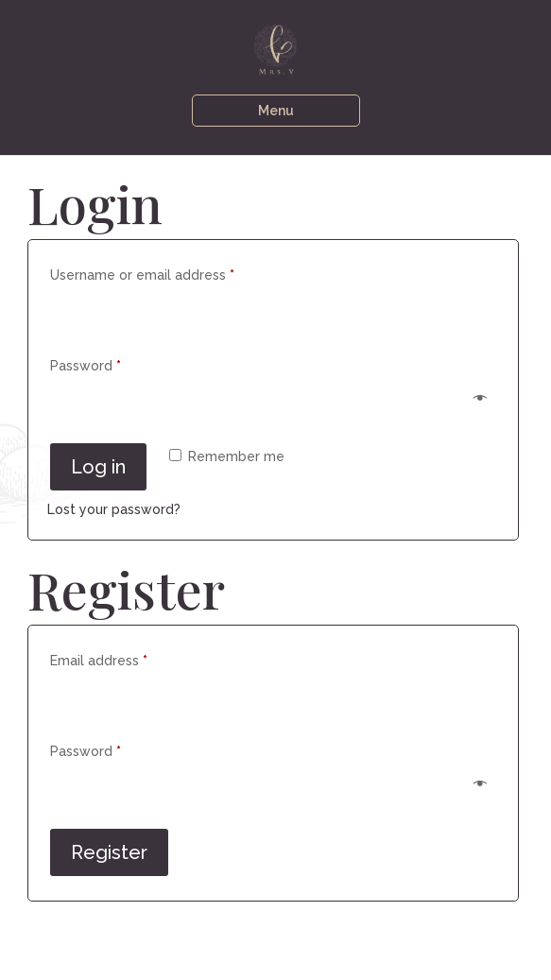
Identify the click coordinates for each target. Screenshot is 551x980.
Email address (127, 658)
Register (109, 852)
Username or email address (171, 272)
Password (114, 363)
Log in (98, 467)
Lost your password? (114, 509)
